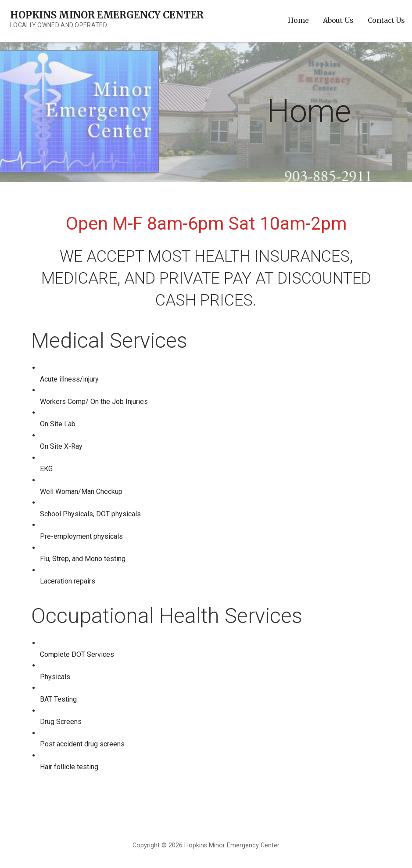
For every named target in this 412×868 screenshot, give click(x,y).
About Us (338, 20)
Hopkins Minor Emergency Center (107, 15)
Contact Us (386, 20)
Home (298, 20)
